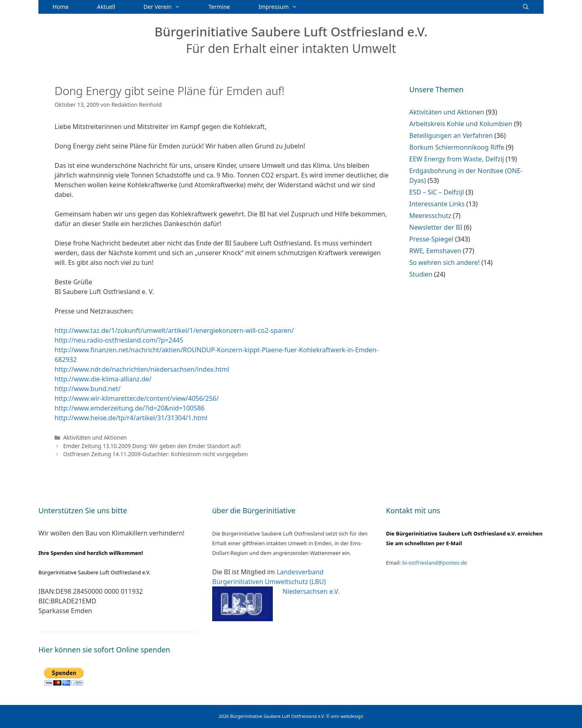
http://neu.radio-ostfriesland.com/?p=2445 (119, 340)
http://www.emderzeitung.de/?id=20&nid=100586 (130, 408)
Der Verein (169, 7)
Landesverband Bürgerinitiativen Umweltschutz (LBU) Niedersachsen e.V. (276, 582)
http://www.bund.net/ (88, 389)
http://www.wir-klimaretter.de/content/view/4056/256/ (137, 398)
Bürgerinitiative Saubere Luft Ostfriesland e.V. (291, 32)
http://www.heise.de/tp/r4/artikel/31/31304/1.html (131, 418)
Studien (421, 274)
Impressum (285, 7)
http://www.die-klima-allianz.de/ (103, 379)
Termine (219, 7)
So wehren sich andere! (445, 262)
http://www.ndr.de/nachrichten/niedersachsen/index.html (142, 369)
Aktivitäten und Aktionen (95, 437)
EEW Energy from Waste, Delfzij (457, 159)
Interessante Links (437, 204)
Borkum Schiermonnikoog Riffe (457, 147)
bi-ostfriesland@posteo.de (434, 563)
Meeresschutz (430, 216)
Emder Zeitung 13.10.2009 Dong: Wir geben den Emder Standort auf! (152, 446)
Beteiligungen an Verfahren (451, 135)
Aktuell (106, 7)
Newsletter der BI (436, 227)
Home (61, 7)
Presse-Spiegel (431, 239)
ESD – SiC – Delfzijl (437, 192)
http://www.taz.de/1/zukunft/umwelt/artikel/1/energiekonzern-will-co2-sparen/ (174, 330)
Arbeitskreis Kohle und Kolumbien (461, 124)
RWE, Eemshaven (435, 251)
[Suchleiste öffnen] (526, 7)
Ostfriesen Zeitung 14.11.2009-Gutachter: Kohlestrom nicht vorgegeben (155, 454)
